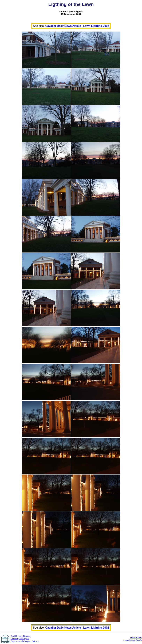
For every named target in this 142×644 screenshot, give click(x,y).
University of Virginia (20, 639)
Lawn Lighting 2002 (96, 26)
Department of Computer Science (25, 641)
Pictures (27, 636)
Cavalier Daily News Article (63, 26)
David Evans (16, 636)
